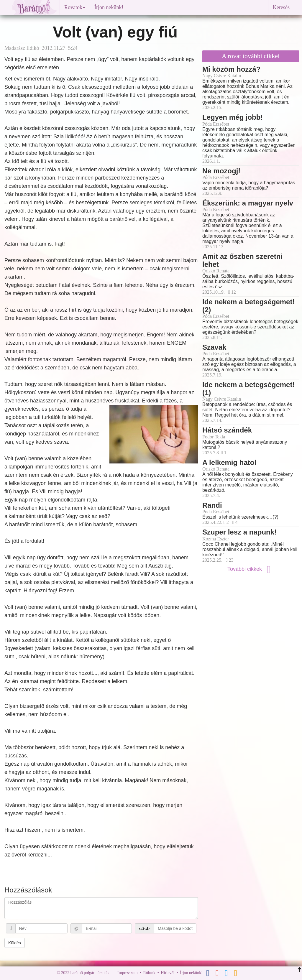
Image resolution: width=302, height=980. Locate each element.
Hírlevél (168, 973)
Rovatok (75, 7)
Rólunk (149, 973)
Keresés (281, 7)
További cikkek (251, 569)
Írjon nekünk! (109, 7)
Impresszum (127, 973)
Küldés (15, 943)
